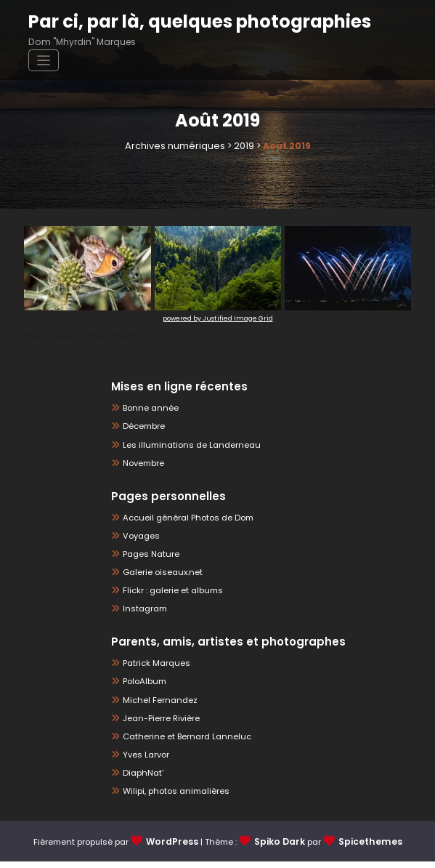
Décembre (142, 426)
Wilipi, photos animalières (172, 798)
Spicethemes (367, 849)
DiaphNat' (141, 780)
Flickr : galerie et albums (170, 594)
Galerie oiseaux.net (159, 575)
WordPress (176, 849)
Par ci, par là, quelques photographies (188, 20)
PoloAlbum (143, 686)
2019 (241, 146)
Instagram (143, 612)
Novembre (142, 463)
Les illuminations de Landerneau (185, 445)
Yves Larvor (145, 761)
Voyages (139, 537)
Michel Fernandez (156, 704)
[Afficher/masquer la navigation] (392, 28)
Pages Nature (149, 556)
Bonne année (148, 407)
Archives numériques (175, 146)
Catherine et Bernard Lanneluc (181, 742)
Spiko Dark (280, 849)
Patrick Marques (154, 667)
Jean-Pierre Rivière (158, 723)
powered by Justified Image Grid (218, 317)
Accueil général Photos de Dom (182, 519)
